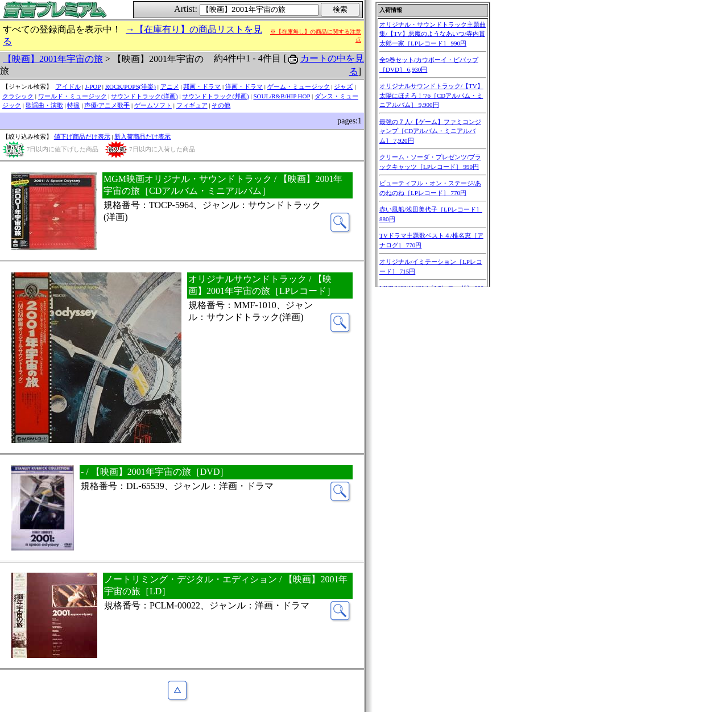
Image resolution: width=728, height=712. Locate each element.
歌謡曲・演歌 (44, 105)
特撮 (73, 105)
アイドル (68, 86)
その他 (221, 105)
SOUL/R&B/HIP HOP (282, 96)
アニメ (170, 86)
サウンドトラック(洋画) (144, 96)
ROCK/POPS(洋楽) (131, 86)
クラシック (18, 96)
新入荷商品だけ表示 (142, 136)
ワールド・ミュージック (73, 96)
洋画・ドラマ (244, 86)
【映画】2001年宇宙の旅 (53, 59)
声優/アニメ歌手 (107, 105)
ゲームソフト (153, 105)
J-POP (93, 86)
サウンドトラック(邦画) (215, 96)
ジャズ (343, 86)
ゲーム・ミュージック (299, 86)
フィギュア (192, 105)
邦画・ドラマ (202, 86)
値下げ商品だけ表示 (82, 136)
